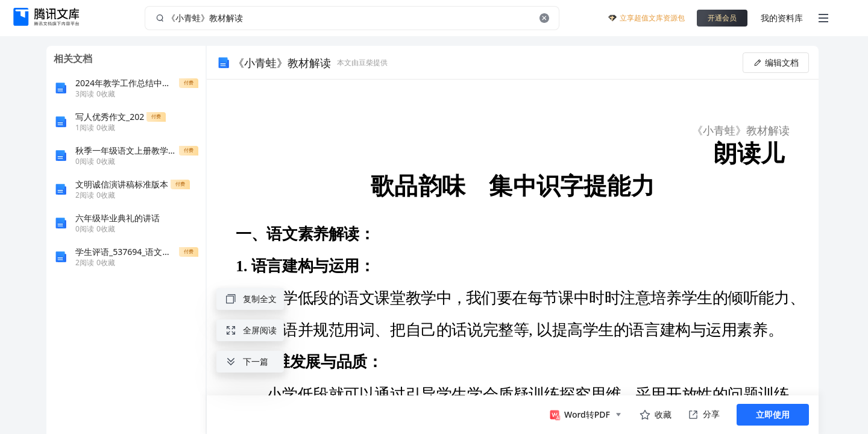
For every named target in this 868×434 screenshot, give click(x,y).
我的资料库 (782, 18)
